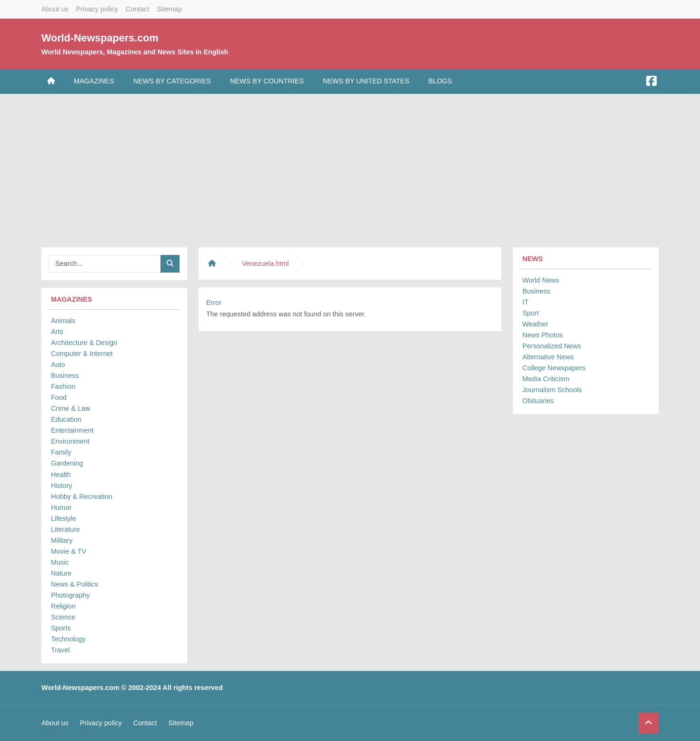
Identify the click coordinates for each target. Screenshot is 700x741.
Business (65, 376)
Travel (60, 650)
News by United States (366, 81)
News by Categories (172, 81)
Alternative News (548, 357)
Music (60, 562)
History (62, 486)
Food (59, 397)
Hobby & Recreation (82, 497)
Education (66, 419)
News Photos (543, 335)
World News (541, 280)
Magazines (94, 81)
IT (525, 302)
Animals (63, 321)
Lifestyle (64, 518)
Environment (70, 441)
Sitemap (169, 9)
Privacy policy (97, 9)
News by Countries (267, 81)
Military (62, 540)
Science (63, 617)
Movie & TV (69, 551)
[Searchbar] (105, 264)
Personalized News (552, 346)
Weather (535, 324)
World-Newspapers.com (100, 38)
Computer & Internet (82, 354)
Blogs (440, 81)
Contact (138, 9)
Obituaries (538, 401)
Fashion (63, 386)
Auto (58, 365)
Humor (61, 508)
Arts (57, 332)
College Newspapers (554, 368)
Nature (61, 573)
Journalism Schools (552, 390)
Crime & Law (70, 408)
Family (61, 452)
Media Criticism (546, 379)
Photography (70, 595)
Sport (530, 313)
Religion (63, 606)
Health (61, 475)
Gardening (67, 463)
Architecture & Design (84, 343)
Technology (68, 639)
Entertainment (72, 430)
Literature (65, 529)
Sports (61, 628)
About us (55, 9)
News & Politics (75, 584)
